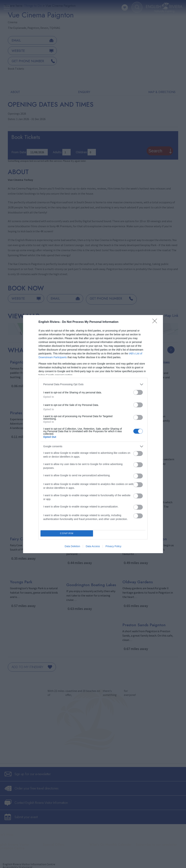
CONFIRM (67, 533)
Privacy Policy (113, 546)
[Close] (156, 322)
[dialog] (93, 434)
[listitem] (93, 384)
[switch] (138, 392)
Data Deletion (72, 546)
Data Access (93, 546)
